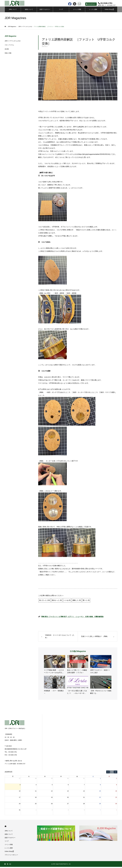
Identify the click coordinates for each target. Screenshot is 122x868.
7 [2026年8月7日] (84, 786)
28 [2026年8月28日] (84, 805)
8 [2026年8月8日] (100, 786)
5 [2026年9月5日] (100, 811)
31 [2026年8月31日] (20, 811)
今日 (112, 773)
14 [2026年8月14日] (84, 792)
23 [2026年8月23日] (116, 798)
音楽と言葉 (8, 54)
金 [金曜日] (77, 778)
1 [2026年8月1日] (100, 780)
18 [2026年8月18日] (36, 798)
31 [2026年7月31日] (84, 780)
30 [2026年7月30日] (68, 780)
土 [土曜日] (93, 778)
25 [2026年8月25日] (36, 805)
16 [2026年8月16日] (116, 792)
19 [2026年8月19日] (52, 798)
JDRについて (13, 11)
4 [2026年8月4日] (36, 786)
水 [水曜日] (45, 778)
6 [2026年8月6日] (68, 786)
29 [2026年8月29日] (100, 805)
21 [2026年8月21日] (84, 798)
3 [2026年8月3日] (20, 786)
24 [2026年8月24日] (20, 805)
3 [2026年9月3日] (68, 811)
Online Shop (109, 11)
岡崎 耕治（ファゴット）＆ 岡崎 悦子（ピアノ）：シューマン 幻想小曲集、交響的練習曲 (72, 618)
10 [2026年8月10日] (20, 792)
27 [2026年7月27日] (20, 780)
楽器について (29, 11)
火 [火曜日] (29, 778)
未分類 (7, 50)
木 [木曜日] (61, 778)
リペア (61, 11)
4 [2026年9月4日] (84, 811)
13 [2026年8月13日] (68, 792)
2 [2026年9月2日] (52, 811)
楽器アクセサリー (10, 839)
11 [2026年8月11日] (36, 792)
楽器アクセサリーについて (45, 12)
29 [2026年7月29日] (52, 780)
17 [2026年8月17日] (20, 798)
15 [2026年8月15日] (100, 792)
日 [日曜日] (109, 778)
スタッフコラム (9, 46)
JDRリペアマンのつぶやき (13, 42)
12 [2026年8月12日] (52, 792)
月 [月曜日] (13, 778)
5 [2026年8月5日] (52, 786)
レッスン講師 (93, 11)
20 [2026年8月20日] (68, 798)
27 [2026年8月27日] (68, 805)
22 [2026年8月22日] (100, 798)
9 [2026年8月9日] (116, 786)
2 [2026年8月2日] (116, 780)
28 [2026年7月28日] (36, 780)
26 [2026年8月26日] (52, 805)
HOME (5, 827)
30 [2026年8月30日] (116, 805)
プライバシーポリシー (11, 856)
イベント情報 (77, 11)
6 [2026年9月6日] (116, 811)
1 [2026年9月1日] (36, 811)
